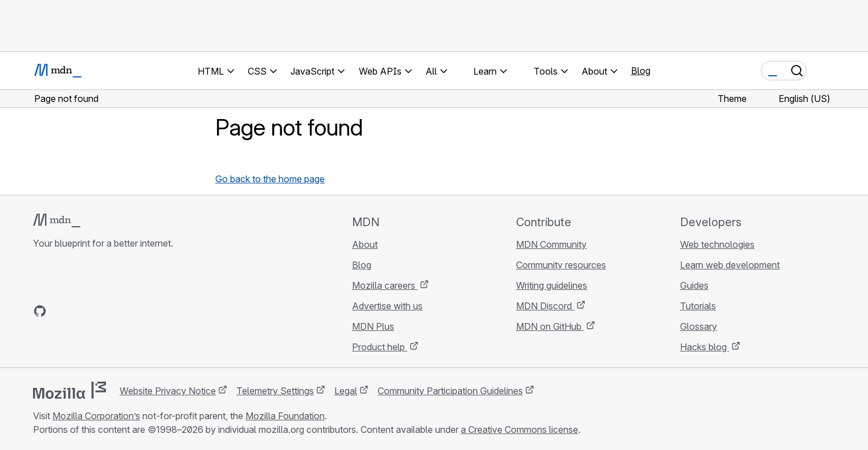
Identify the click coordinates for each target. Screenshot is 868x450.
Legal (346, 391)
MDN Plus (373, 326)
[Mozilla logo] (69, 390)
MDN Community (551, 244)
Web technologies (717, 244)
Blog (641, 71)
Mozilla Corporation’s (96, 416)
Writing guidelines (552, 285)
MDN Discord (545, 306)
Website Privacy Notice (168, 391)
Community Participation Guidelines (450, 391)
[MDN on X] (81, 311)
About (365, 244)
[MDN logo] (57, 220)
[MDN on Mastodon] (101, 311)
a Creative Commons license (519, 429)
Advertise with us (387, 306)
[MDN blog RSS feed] (122, 311)
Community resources (561, 265)
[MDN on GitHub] (40, 311)
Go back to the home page (270, 179)
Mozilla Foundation (285, 416)
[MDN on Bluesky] (60, 311)
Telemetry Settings (275, 391)
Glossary (699, 326)
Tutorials (698, 306)
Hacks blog (705, 347)
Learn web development (730, 265)
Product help (380, 347)
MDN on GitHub (550, 326)
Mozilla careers (385, 285)
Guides (694, 285)
